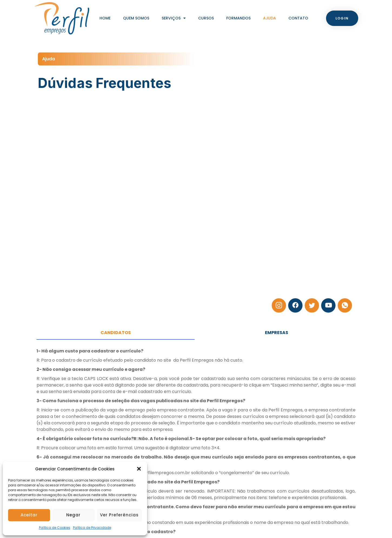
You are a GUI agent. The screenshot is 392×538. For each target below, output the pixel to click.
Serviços (174, 18)
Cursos (206, 18)
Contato (298, 18)
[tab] (116, 333)
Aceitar (29, 515)
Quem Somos (136, 18)
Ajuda (270, 18)
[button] (139, 469)
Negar (73, 515)
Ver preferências (119, 515)
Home (105, 18)
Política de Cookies (55, 528)
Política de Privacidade (92, 528)
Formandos (238, 18)
